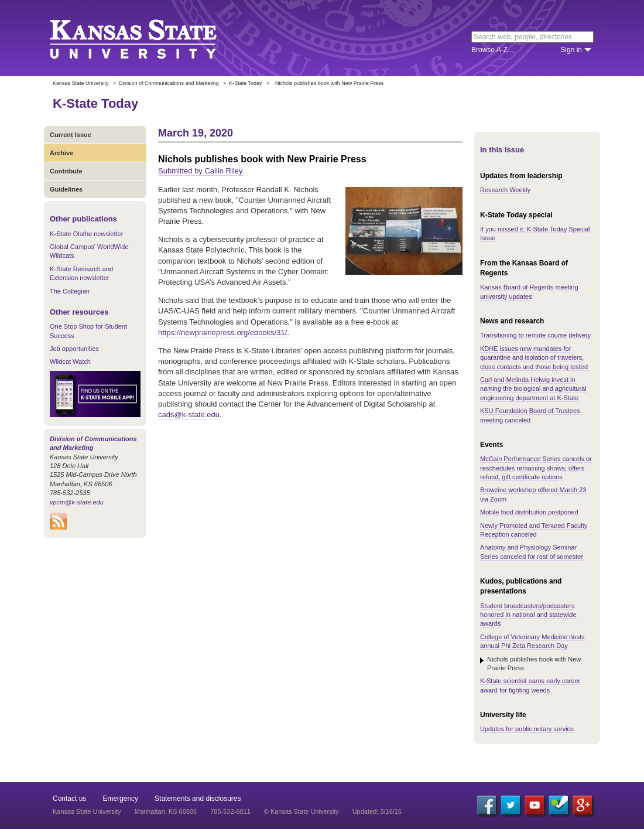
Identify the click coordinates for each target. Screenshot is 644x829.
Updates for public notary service (527, 729)
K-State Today (245, 83)
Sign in (571, 50)
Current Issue (71, 135)
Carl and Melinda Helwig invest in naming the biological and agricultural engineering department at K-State (533, 389)
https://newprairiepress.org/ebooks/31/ (222, 332)
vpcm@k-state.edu (77, 502)
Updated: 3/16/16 (377, 811)
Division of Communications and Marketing (169, 83)
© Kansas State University (302, 811)
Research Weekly (505, 190)
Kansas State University (148, 38)
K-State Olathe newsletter (86, 234)
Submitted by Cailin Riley (201, 171)
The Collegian (70, 291)
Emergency (120, 799)
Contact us (69, 799)
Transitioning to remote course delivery (535, 335)
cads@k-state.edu (189, 414)
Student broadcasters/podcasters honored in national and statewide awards (528, 615)
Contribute (66, 171)
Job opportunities (74, 349)
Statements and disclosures (198, 799)
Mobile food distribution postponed (529, 512)
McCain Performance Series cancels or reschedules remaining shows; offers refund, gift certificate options (536, 468)
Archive (61, 153)
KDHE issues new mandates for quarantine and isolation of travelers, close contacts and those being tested (534, 358)
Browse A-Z (489, 50)
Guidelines (66, 189)
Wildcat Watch (70, 361)
